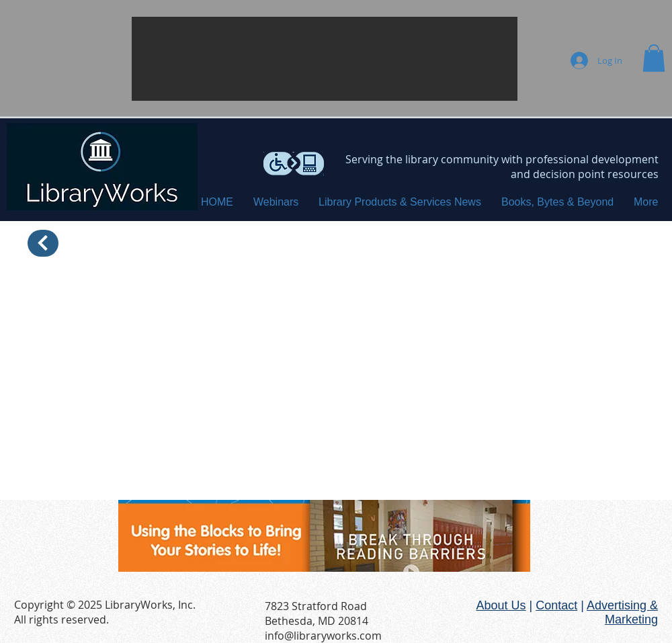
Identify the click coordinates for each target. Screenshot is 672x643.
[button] (325, 59)
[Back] (43, 243)
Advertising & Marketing (622, 612)
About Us (501, 605)
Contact (556, 605)
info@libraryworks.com (323, 636)
